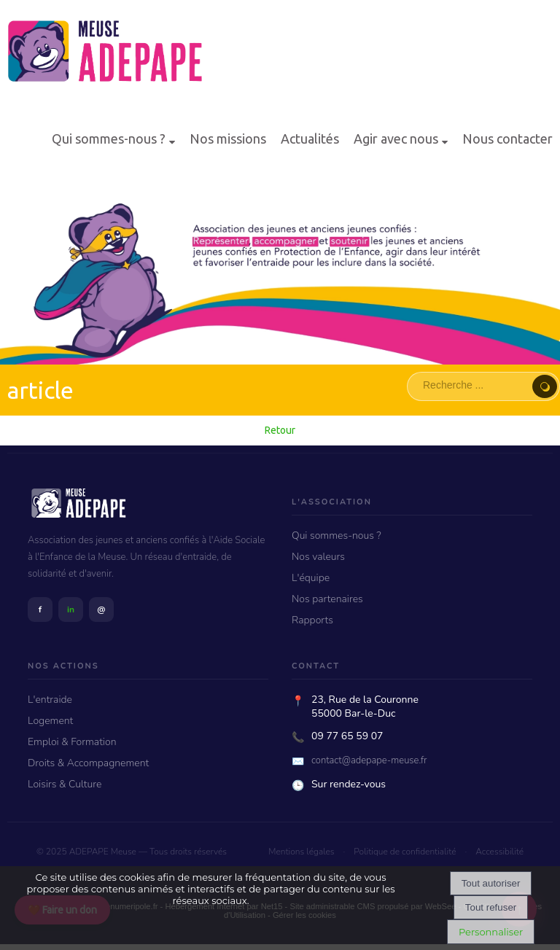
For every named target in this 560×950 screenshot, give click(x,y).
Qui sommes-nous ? (109, 139)
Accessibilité (499, 852)
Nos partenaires (327, 599)
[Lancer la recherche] (545, 386)
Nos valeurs (318, 557)
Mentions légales (301, 852)
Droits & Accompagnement (88, 763)
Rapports (312, 620)
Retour (280, 430)
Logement (50, 721)
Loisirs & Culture (65, 784)
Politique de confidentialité (405, 852)
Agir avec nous (396, 139)
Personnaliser (491, 932)
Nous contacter (507, 139)
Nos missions (228, 139)
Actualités (310, 139)
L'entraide (50, 700)
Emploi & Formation (72, 742)
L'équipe (311, 578)
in (71, 610)
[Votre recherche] (474, 385)
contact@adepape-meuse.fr (369, 760)
